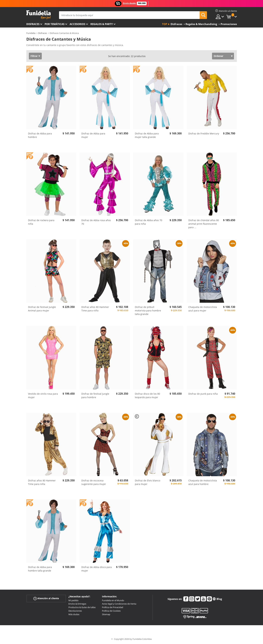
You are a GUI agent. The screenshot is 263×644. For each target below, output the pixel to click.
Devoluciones (75, 611)
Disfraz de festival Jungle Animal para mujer (42, 309)
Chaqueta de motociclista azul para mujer (203, 309)
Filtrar (34, 56)
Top (165, 24)
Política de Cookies (111, 611)
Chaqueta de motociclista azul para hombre (203, 482)
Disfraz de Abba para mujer (93, 135)
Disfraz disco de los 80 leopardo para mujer (147, 395)
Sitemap (106, 614)
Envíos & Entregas (77, 604)
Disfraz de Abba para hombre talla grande (40, 569)
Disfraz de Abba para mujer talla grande (147, 135)
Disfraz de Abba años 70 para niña (149, 222)
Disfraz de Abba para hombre (40, 135)
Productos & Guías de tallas (82, 607)
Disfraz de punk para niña (203, 394)
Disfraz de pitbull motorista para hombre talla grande (148, 311)
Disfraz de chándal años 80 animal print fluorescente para (204, 224)
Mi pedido (73, 600)
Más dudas (74, 614)
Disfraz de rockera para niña (41, 222)
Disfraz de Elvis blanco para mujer (148, 482)
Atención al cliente (46, 598)
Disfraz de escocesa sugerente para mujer (94, 482)
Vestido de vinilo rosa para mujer (43, 395)
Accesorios (77, 24)
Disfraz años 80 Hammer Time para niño (95, 309)
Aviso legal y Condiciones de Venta (119, 604)
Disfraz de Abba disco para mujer (97, 569)
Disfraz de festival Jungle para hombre (95, 395)
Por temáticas (55, 24)
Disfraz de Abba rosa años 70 (96, 222)
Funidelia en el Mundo (113, 600)
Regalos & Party (102, 24)
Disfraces (33, 24)
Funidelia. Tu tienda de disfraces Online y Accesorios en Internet (38, 15)
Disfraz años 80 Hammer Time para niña (42, 482)
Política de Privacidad (113, 607)
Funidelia (31, 33)
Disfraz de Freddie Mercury (204, 133)
